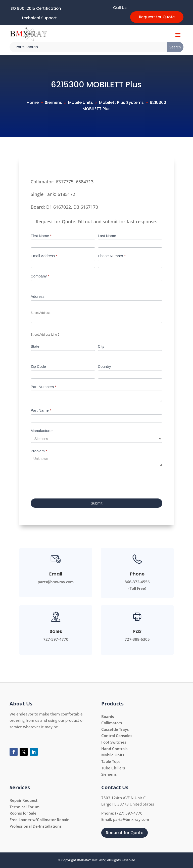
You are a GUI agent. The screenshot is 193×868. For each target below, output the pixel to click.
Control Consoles (117, 736)
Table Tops (111, 761)
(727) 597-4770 (129, 813)
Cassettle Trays (115, 729)
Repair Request (23, 800)
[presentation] (69, 481)
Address (38, 296)
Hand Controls (114, 749)
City (101, 346)
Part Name (41, 410)
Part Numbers (44, 387)
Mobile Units (113, 755)
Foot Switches (114, 742)
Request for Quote (157, 17)
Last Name (107, 236)
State (35, 346)
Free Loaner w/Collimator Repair (39, 820)
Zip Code (38, 366)
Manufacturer (42, 431)
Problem (39, 451)
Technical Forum (25, 807)
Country (104, 366)
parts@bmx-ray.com (131, 819)
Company (40, 276)
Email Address (44, 256)
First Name (41, 236)
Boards (108, 716)
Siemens (109, 774)
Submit (97, 503)
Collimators (112, 723)
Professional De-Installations (36, 826)
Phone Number (112, 256)
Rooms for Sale (23, 813)
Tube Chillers (113, 768)
